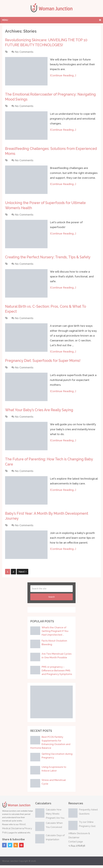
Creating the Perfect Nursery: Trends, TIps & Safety (50, 258)
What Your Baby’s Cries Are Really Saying (41, 412)
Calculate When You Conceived (54, 828)
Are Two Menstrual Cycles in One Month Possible (57, 658)
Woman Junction (10, 864)
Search (51, 600)
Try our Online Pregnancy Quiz (87, 827)
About (22, 827)
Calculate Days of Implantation (55, 840)
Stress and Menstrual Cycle (54, 785)
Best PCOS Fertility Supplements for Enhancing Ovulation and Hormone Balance (50, 745)
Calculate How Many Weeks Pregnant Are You (55, 816)
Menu (5, 20)
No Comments (24, 52)
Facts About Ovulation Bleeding (54, 645)
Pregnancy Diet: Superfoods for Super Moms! (44, 363)
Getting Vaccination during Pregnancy (57, 758)
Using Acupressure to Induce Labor (54, 771)
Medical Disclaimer (12, 831)
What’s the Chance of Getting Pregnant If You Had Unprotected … (55, 634)
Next (22, 574)
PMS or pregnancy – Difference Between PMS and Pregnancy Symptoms (57, 673)
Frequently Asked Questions (88, 814)
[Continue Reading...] (63, 76)
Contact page (76, 844)
